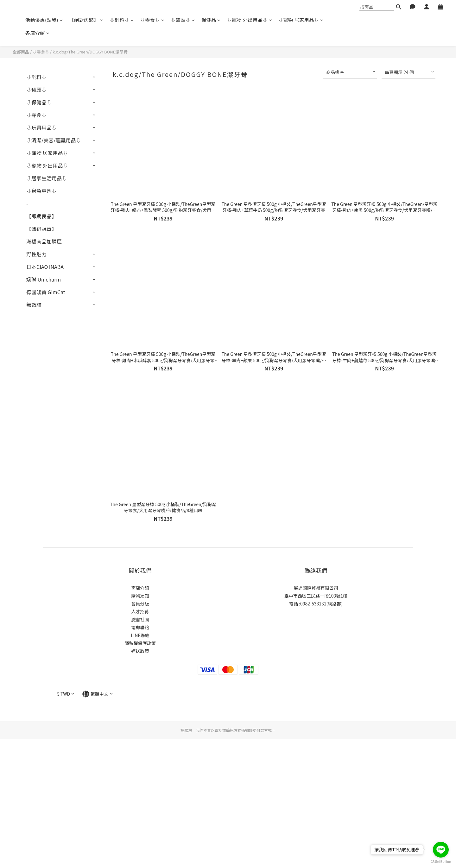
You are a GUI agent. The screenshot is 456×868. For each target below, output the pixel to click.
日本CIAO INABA (45, 267)
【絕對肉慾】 (86, 20)
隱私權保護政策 (140, 643)
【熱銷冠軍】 (41, 229)
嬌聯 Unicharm (44, 279)
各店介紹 (38, 33)
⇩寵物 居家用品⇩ (301, 20)
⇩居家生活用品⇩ (47, 178)
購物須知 (140, 596)
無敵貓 (34, 305)
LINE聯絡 (140, 635)
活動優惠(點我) (44, 20)
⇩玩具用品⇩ (41, 127)
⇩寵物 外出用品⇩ (250, 20)
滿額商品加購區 (44, 241)
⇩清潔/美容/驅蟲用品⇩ (54, 140)
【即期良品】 (41, 216)
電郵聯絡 (140, 627)
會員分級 (140, 604)
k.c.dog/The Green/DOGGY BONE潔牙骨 (90, 52)
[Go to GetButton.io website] (441, 862)
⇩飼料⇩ (122, 20)
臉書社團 (140, 619)
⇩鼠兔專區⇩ (41, 191)
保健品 (211, 20)
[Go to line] (441, 850)
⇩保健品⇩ (39, 102)
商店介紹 (140, 588)
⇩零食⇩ (152, 20)
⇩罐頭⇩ (183, 20)
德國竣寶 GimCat (46, 292)
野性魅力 (36, 254)
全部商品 (21, 52)
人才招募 (140, 611)
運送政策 (140, 651)
